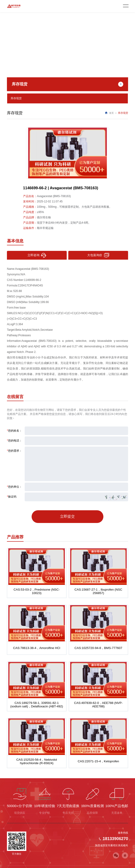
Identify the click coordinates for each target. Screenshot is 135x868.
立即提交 (68, 513)
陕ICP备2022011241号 (60, 861)
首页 (111, 112)
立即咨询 (37, 254)
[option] (68, 152)
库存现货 (16, 98)
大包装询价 (98, 254)
